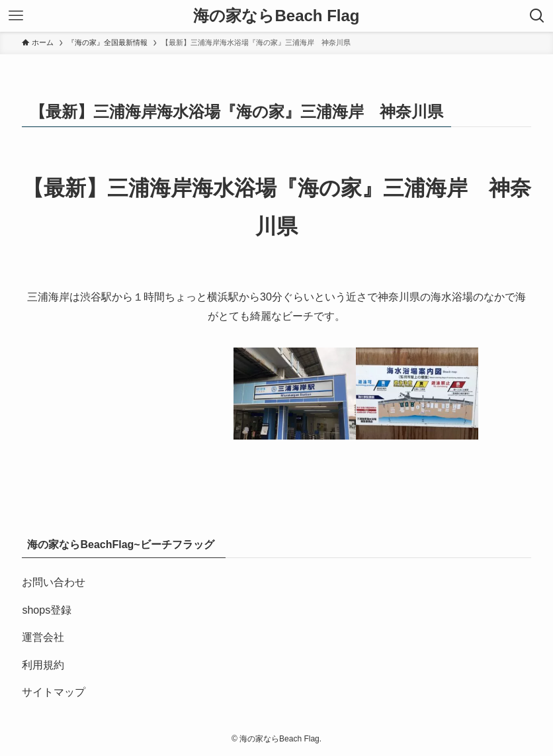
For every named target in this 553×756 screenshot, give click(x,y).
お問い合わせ (54, 582)
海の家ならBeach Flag (276, 16)
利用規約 (43, 665)
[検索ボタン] (537, 16)
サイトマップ (54, 692)
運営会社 (43, 637)
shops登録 (47, 610)
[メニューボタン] (16, 16)
